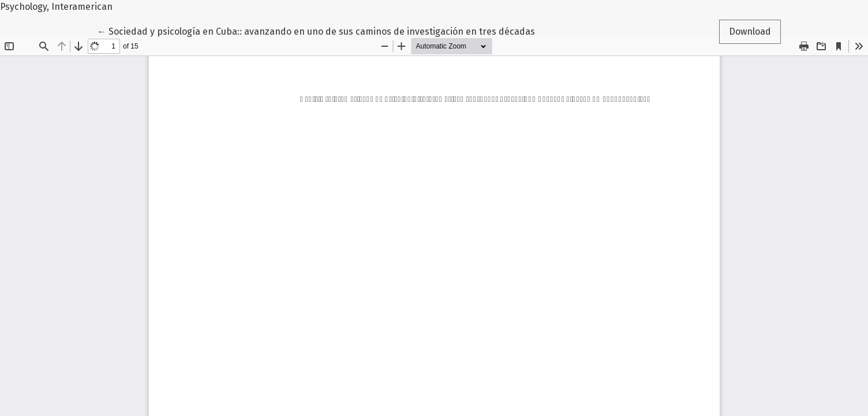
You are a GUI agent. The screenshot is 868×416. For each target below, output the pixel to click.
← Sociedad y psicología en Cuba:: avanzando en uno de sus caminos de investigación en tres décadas (316, 31)
